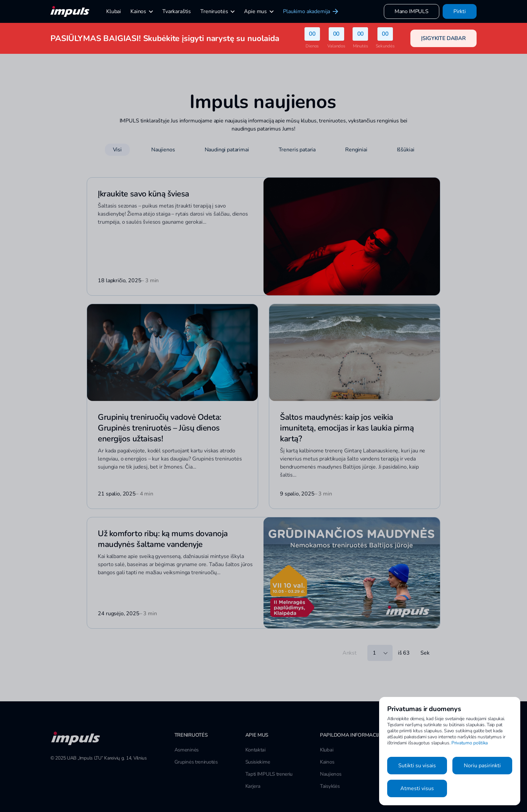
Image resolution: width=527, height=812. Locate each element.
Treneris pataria (297, 150)
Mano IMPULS (412, 11)
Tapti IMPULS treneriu (269, 774)
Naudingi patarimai (227, 150)
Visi (117, 150)
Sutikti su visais (417, 766)
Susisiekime (258, 762)
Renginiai (356, 150)
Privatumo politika (470, 743)
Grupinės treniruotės (196, 762)
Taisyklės (330, 786)
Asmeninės (187, 750)
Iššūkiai (406, 150)
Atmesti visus (417, 788)
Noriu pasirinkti (482, 766)
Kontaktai (255, 750)
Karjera (253, 786)
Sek (425, 653)
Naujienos (163, 150)
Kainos (327, 762)
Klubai (327, 750)
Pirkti (460, 11)
